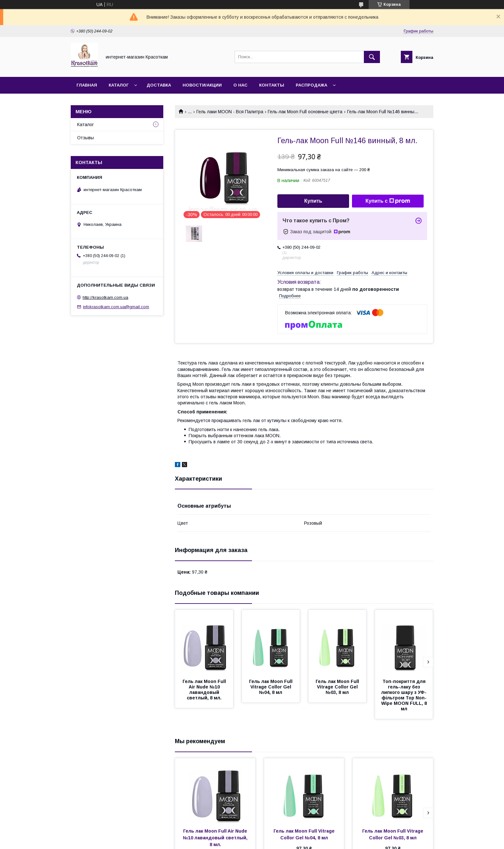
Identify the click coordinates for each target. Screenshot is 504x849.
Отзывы (85, 138)
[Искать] (372, 57)
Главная (87, 85)
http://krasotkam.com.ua (105, 297)
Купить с (388, 201)
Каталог (119, 85)
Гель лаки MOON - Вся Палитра (230, 112)
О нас (240, 85)
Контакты (272, 85)
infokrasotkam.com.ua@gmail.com (116, 307)
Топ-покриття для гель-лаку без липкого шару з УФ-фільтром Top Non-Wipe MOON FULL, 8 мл (405, 695)
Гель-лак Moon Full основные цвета (305, 112)
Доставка (159, 85)
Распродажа (311, 85)
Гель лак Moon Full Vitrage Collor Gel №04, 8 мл (271, 687)
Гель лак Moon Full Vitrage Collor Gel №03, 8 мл (338, 687)
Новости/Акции (202, 85)
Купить (313, 201)
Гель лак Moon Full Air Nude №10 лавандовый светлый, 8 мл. (205, 690)
